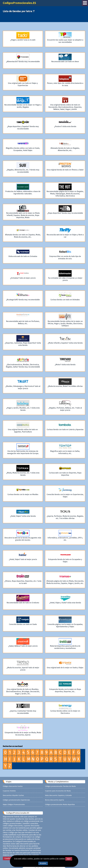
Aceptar (43, 863)
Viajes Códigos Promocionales (14, 798)
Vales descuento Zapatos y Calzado (58, 789)
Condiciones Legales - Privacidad (18, 852)
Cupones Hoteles (9, 784)
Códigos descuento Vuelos (13, 780)
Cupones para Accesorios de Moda (58, 784)
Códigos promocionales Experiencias (16, 793)
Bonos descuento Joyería (55, 793)
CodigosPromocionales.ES (19, 3)
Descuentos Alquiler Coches (13, 789)
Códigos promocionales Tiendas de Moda (60, 780)
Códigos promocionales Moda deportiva (60, 798)
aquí (69, 859)
